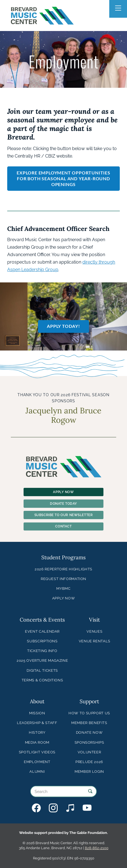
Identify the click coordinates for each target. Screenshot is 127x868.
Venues (94, 631)
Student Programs (63, 557)
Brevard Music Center (42, 7)
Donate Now (89, 732)
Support (89, 701)
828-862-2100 (97, 848)
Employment (37, 762)
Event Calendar (42, 631)
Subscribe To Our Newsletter (64, 515)
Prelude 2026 (89, 762)
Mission (37, 713)
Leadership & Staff (37, 723)
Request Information (63, 579)
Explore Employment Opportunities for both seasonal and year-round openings (63, 178)
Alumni (37, 772)
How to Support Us (89, 713)
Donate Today (63, 504)
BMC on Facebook (36, 808)
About (37, 701)
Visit (94, 620)
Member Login (89, 772)
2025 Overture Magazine (42, 660)
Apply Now (63, 492)
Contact (63, 526)
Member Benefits (89, 723)
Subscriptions (42, 641)
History (37, 732)
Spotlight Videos (37, 752)
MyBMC (63, 588)
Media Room (37, 742)
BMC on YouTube (87, 808)
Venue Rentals (95, 641)
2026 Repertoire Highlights (63, 569)
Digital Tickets (42, 670)
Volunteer (89, 752)
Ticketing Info (42, 651)
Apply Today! (63, 326)
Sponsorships (89, 742)
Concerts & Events (42, 620)
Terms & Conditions (42, 680)
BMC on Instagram (53, 808)
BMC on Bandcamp (70, 808)
